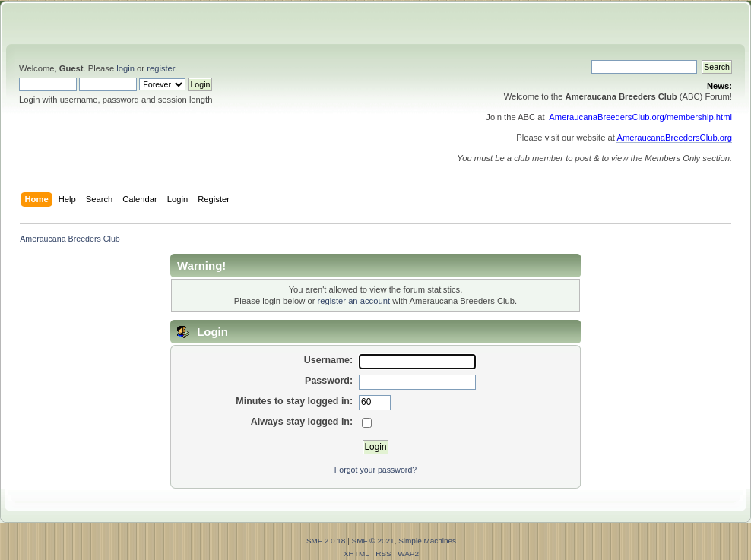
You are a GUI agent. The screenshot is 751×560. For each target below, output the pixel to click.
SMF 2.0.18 (326, 541)
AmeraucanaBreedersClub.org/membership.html (640, 117)
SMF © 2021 (373, 541)
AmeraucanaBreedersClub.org (674, 138)
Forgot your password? (375, 470)
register (161, 68)
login (125, 68)
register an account (354, 301)
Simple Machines (427, 541)
